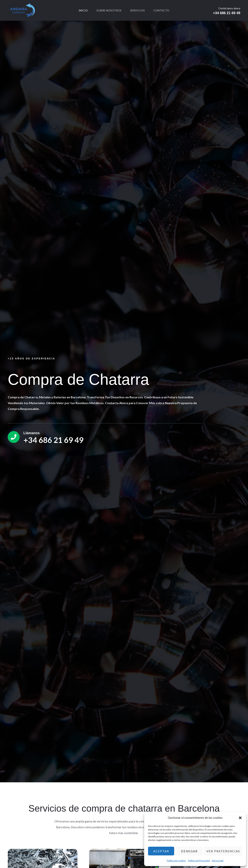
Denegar (189, 851)
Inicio (82, 10)
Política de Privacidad (199, 861)
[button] (240, 818)
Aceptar (161, 851)
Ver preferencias (223, 851)
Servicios (138, 10)
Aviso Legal (218, 861)
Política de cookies (176, 861)
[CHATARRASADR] (22, 10)
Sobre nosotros (109, 10)
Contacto (162, 10)
